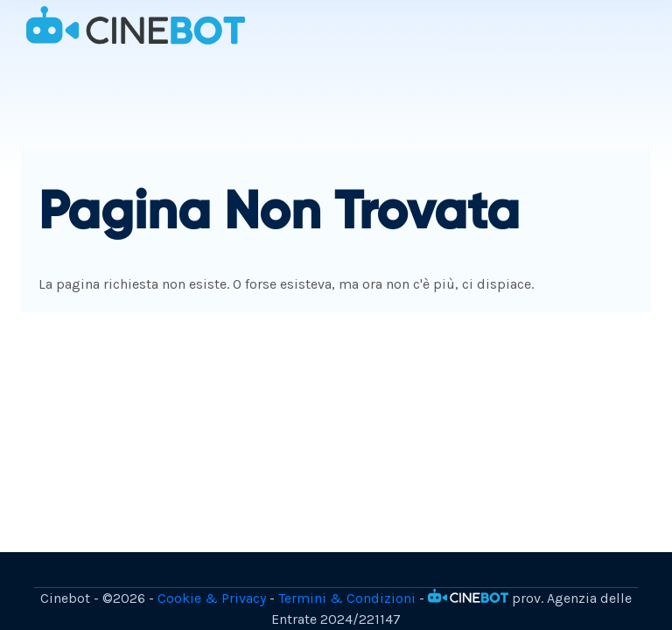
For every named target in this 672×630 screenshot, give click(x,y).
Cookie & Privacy (212, 598)
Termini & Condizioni (347, 598)
